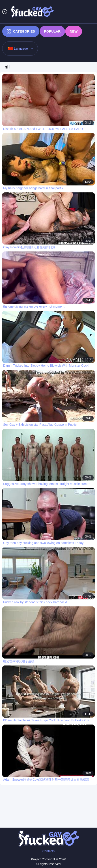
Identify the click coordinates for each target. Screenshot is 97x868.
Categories (21, 31)
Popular (52, 31)
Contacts (48, 851)
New (74, 31)
